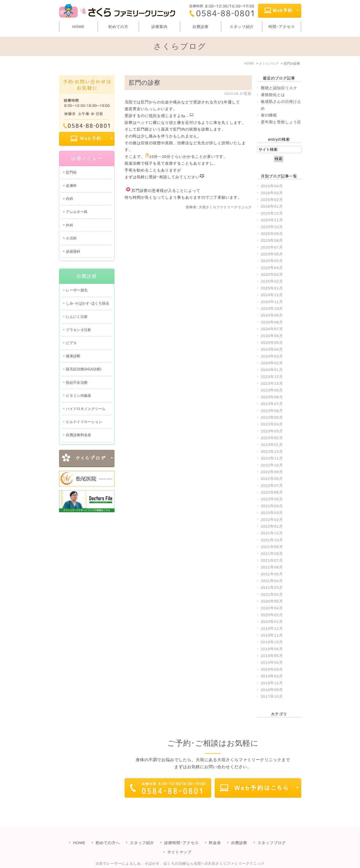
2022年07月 (272, 485)
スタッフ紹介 (242, 27)
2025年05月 (272, 261)
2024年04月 (272, 349)
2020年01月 (272, 622)
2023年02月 (272, 438)
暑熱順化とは (273, 95)
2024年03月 (272, 356)
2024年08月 (272, 322)
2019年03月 (272, 669)
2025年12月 (272, 213)
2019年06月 (272, 649)
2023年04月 (272, 424)
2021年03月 (272, 588)
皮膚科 (71, 186)
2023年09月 (272, 390)
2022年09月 (272, 472)
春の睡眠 (269, 115)
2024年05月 (272, 342)
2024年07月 (272, 329)
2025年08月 (272, 240)
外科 (70, 225)
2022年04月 (272, 506)
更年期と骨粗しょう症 (281, 122)
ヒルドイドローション (84, 422)
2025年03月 (272, 274)
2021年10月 (272, 540)
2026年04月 (272, 186)
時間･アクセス (282, 27)
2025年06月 (272, 254)
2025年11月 (272, 220)
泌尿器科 (73, 251)
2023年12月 (272, 377)
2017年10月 (272, 696)
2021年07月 (272, 560)
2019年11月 (272, 635)
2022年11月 (272, 458)
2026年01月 (272, 206)
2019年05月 (272, 656)
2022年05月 (272, 499)
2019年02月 (272, 676)
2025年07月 (272, 247)
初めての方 (118, 27)
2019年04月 (272, 662)
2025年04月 (272, 268)
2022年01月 (272, 526)
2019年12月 (272, 628)
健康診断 (73, 356)
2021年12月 (272, 533)
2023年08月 (272, 397)
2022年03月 (272, 513)
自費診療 (201, 27)
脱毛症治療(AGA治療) (84, 369)
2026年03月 (272, 193)
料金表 (215, 833)
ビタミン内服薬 (78, 396)
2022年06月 (272, 492)
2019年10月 (272, 642)
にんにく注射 (77, 317)
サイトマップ (179, 842)
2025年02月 (272, 281)
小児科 (71, 238)
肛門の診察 (145, 83)
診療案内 (159, 27)
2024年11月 (272, 302)
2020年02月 (272, 615)
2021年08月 (272, 553)
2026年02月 (272, 200)
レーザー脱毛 (77, 290)
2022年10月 (272, 465)
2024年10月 (272, 308)
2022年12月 (272, 451)
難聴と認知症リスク (279, 88)
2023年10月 (272, 383)
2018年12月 (272, 683)
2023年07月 (272, 404)
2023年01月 (272, 445)
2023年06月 (272, 411)
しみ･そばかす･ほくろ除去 (88, 303)
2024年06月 (272, 336)
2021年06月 (272, 567)
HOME (78, 27)
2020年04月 (272, 608)
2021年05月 (272, 574)
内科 (70, 199)
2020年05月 (272, 601)
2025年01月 (272, 288)
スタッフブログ (272, 833)
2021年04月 (272, 581)
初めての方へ (108, 833)
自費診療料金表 (78, 435)
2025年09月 (272, 234)
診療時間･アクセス (182, 833)
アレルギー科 (77, 212)
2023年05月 (272, 417)
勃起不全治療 (77, 382)
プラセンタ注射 (78, 330)
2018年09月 (272, 690)
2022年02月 (272, 519)
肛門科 (71, 172)
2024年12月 (272, 295)
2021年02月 (272, 594)
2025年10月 (272, 227)
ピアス (71, 343)
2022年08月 (272, 479)
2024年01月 (272, 370)
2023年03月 (272, 431)
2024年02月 (272, 363)
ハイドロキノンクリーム (86, 409)
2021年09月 (272, 547)
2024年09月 (272, 315)
